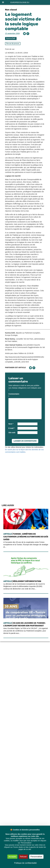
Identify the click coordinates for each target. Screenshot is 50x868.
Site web (12, 433)
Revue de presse (13, 44)
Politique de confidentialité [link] (25, 863)
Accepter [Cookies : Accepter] (12, 857)
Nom (11, 424)
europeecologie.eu (20, 2)
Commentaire (13, 395)
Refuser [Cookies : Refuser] (23, 857)
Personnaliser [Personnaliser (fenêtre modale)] (36, 857)
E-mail (12, 428)
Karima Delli (11, 38)
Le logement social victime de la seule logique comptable (23, 21)
